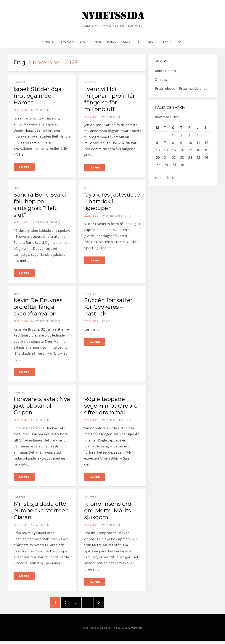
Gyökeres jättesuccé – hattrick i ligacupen (112, 201)
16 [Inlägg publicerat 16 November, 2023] (182, 150)
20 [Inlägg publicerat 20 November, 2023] (158, 157)
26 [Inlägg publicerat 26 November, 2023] (206, 157)
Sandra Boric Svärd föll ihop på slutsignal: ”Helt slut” (40, 205)
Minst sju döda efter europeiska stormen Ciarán (41, 511)
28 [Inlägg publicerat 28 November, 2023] (166, 165)
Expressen (42, 110)
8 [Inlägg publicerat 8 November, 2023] (173, 143)
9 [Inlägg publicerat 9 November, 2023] (181, 143)
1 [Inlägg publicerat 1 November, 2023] (173, 135)
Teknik (166, 42)
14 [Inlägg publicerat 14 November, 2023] (166, 150)
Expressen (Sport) (47, 223)
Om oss (161, 79)
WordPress (137, 631)
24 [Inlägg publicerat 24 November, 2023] (190, 157)
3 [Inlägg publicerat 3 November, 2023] (189, 135)
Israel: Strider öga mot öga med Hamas (38, 96)
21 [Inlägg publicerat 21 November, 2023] (166, 157)
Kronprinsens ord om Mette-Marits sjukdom (108, 511)
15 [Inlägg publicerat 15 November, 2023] (174, 150)
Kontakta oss (165, 71)
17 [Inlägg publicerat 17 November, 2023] (190, 150)
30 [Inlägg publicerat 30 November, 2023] (182, 165)
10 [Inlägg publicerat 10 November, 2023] (190, 143)
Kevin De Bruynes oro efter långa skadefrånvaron (38, 307)
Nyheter (49, 42)
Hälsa (111, 42)
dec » (170, 178)
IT (139, 42)
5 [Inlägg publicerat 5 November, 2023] (205, 135)
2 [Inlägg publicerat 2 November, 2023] (181, 135)
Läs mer (24, 167)
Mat (180, 42)
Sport (84, 42)
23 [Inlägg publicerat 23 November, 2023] (182, 157)
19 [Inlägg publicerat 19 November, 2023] (206, 150)
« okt (159, 178)
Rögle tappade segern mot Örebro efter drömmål (111, 406)
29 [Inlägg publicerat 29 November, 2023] (174, 165)
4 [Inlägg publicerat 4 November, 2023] (197, 135)
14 (92, 604)
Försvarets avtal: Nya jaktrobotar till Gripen (42, 406)
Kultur (127, 42)
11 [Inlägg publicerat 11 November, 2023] (198, 143)
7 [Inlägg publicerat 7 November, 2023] (165, 143)
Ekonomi (67, 42)
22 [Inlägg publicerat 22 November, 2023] (174, 157)
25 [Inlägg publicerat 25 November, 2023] (198, 157)
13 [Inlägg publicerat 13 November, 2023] (158, 150)
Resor (151, 42)
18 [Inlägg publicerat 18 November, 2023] (198, 150)
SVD (108, 322)
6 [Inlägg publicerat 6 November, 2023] (157, 143)
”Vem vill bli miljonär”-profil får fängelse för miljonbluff (110, 99)
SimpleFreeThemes (110, 631)
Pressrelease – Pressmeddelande (181, 88)
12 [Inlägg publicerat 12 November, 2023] (206, 143)
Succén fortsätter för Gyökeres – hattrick (108, 307)
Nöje (98, 42)
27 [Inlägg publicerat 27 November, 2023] (158, 165)
